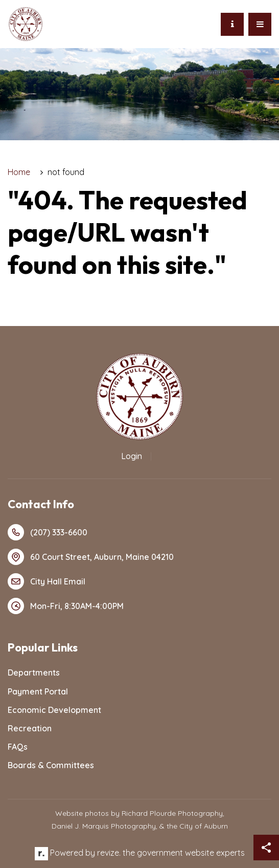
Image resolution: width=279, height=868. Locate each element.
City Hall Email (46, 581)
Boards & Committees (51, 765)
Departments (34, 672)
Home (19, 172)
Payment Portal (38, 691)
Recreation (30, 728)
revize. (109, 853)
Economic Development (54, 710)
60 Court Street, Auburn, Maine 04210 (91, 557)
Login (132, 456)
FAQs (18, 747)
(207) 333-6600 (48, 532)
